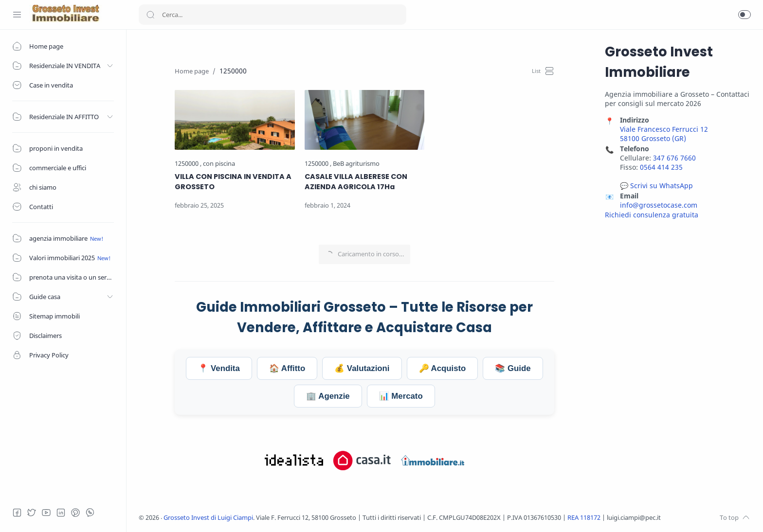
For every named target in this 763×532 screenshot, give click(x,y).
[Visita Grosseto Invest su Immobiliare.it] (433, 460)
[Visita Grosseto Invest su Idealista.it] (294, 460)
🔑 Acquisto (443, 368)
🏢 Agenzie (328, 396)
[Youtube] (46, 513)
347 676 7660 (674, 158)
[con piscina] (219, 164)
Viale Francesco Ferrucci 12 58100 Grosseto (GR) (664, 134)
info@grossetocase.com (659, 205)
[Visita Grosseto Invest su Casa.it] (362, 461)
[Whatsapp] (90, 513)
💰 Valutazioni (362, 368)
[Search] (272, 15)
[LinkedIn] (61, 513)
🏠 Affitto (287, 368)
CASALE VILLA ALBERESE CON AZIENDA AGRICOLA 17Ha (356, 182)
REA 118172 (585, 518)
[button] (745, 15)
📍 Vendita (219, 368)
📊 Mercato (401, 396)
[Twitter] (32, 513)
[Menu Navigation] (17, 15)
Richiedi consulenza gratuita (652, 215)
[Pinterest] (75, 513)
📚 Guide (513, 368)
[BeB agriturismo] (356, 164)
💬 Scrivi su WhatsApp (656, 186)
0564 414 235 (661, 167)
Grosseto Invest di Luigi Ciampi (208, 518)
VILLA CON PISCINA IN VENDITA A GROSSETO (233, 182)
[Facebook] (17, 513)
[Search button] (150, 15)
